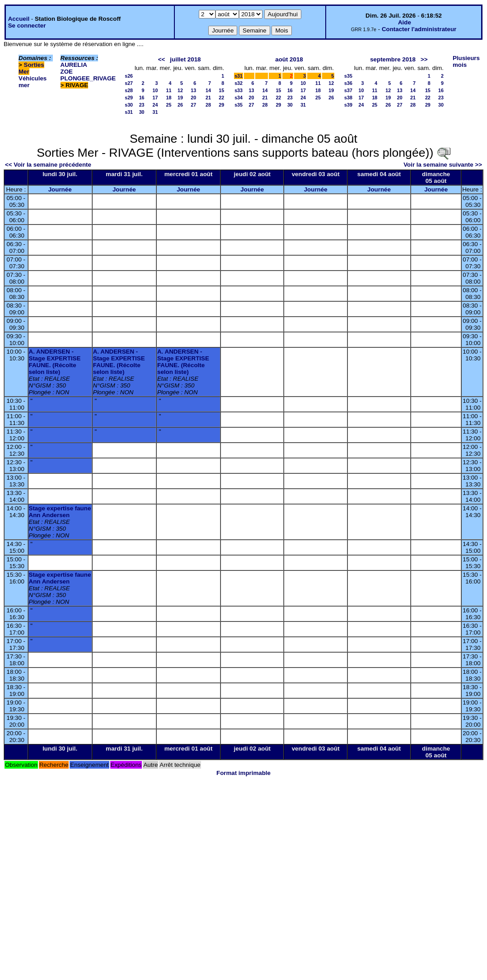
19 (180, 98)
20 (193, 98)
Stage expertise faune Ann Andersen (60, 512)
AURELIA (74, 65)
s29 (129, 98)
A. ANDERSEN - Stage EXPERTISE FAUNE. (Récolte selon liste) (55, 362)
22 (221, 98)
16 (142, 98)
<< (162, 59)
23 (142, 105)
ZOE (67, 72)
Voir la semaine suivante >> (443, 165)
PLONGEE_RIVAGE (88, 78)
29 (221, 105)
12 (180, 90)
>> (424, 59)
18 (169, 98)
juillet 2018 (185, 59)
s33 (239, 90)
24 (155, 105)
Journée (60, 189)
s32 (239, 83)
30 (142, 112)
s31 (129, 112)
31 (155, 112)
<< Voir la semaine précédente (48, 165)
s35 (239, 105)
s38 (348, 98)
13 (193, 90)
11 (169, 90)
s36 (348, 83)
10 (155, 90)
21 (208, 98)
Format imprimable (243, 773)
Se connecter (27, 26)
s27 (129, 83)
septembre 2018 (393, 59)
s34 (239, 98)
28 (208, 105)
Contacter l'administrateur (419, 29)
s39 (348, 105)
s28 (129, 90)
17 (155, 98)
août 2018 (289, 59)
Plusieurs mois (466, 61)
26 (180, 105)
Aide (405, 22)
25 (169, 105)
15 (221, 90)
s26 (129, 76)
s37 (348, 90)
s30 (129, 105)
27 (193, 105)
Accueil (19, 19)
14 (208, 90)
